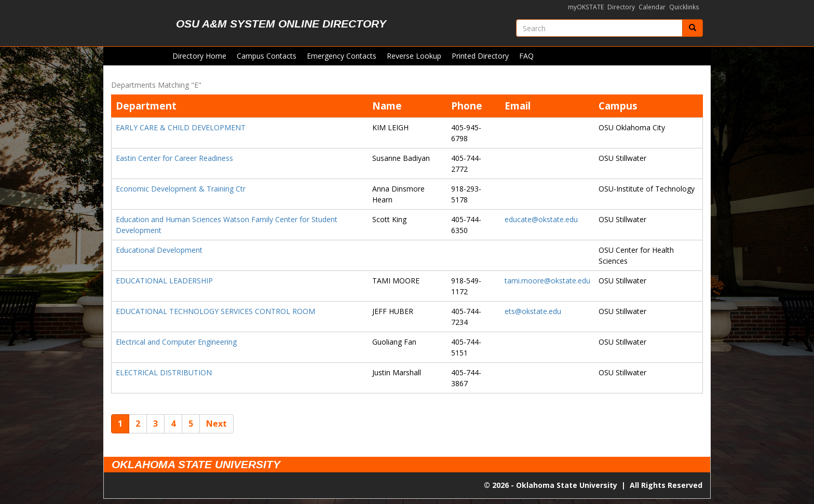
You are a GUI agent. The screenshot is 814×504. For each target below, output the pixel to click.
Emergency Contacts (342, 56)
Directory (621, 7)
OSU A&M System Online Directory (281, 24)
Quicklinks (684, 7)
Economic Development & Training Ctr (181, 189)
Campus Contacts (267, 56)
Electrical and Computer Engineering (176, 342)
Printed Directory (480, 56)
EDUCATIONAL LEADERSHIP (164, 281)
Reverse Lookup (414, 56)
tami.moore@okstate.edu (547, 281)
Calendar (652, 7)
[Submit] (693, 28)
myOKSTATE (586, 7)
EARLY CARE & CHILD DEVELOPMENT (181, 127)
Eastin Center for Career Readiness (174, 158)
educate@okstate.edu (541, 219)
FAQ (526, 56)
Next (216, 424)
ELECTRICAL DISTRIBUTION (164, 372)
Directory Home (199, 56)
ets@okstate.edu (533, 311)
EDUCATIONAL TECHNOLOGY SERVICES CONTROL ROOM (215, 311)
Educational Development (159, 250)
